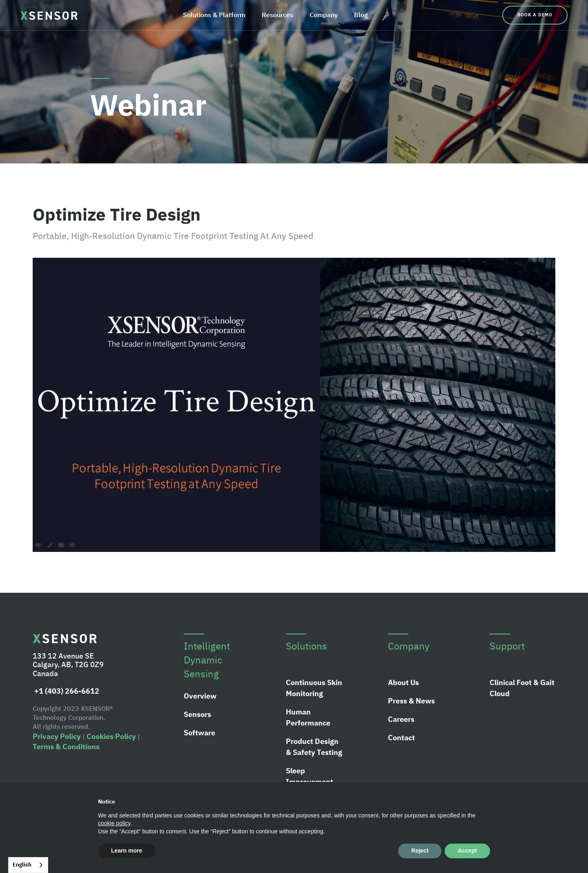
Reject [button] (420, 851)
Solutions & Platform (214, 15)
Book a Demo (535, 15)
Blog (361, 15)
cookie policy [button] (114, 823)
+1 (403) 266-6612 (66, 691)
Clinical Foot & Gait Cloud (522, 688)
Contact (401, 738)
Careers (401, 719)
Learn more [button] (127, 851)
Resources (277, 15)
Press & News (411, 701)
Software (199, 733)
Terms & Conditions (66, 747)
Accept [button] (467, 851)
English (22, 865)
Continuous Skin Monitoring (314, 688)
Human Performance (308, 717)
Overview (200, 696)
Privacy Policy (57, 736)
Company (324, 15)
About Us (403, 682)
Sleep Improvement (310, 776)
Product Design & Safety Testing (314, 747)
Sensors (197, 714)
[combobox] (28, 865)
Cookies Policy (111, 736)
